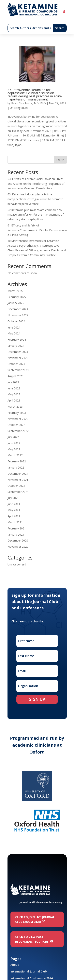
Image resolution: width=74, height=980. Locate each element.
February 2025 (17, 297)
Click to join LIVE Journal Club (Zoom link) (35, 919)
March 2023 (15, 407)
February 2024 (17, 339)
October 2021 (16, 486)
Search (60, 160)
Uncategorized (19, 108)
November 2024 (18, 315)
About (15, 965)
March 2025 (15, 291)
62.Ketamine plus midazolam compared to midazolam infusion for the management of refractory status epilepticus (36, 215)
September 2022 (18, 431)
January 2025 (16, 303)
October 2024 (16, 321)
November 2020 (18, 547)
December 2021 (18, 474)
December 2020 (18, 540)
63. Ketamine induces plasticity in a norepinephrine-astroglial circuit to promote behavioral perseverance (35, 199)
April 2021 (14, 516)
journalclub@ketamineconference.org (41, 902)
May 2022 (14, 449)
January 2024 (16, 346)
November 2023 (18, 358)
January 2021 (16, 535)
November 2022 (18, 419)
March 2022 (15, 455)
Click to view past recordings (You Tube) (32, 939)
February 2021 (17, 528)
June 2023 (14, 388)
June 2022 (14, 443)
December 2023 (18, 352)
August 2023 (15, 376)
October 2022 (16, 425)
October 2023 (16, 364)
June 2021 (14, 504)
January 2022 (16, 467)
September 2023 (18, 370)
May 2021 (14, 510)
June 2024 (14, 327)
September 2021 (18, 492)
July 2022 (13, 437)
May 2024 (14, 333)
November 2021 (18, 480)
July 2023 (13, 382)
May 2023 (14, 394)
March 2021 (15, 522)
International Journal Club (29, 971)
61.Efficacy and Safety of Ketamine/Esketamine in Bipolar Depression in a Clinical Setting (37, 230)
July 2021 (13, 498)
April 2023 (14, 400)
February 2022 (17, 461)
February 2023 (17, 413)
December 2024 (18, 309)
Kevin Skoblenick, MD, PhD (29, 103)
